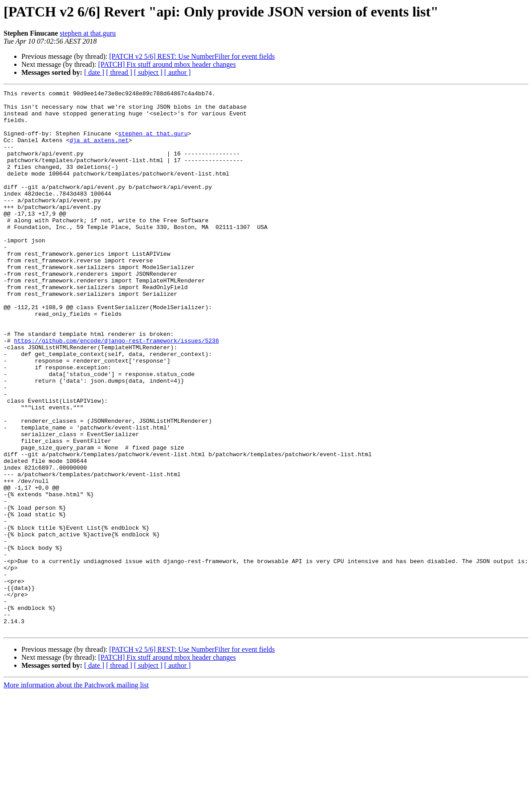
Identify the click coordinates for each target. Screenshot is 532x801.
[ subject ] (148, 72)
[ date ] (94, 72)
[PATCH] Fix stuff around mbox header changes (167, 64)
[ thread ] (119, 72)
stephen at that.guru (88, 33)
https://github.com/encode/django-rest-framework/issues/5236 (116, 391)
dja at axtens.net (99, 151)
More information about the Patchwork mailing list (76, 793)
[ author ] (178, 72)
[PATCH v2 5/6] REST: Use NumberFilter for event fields (192, 56)
